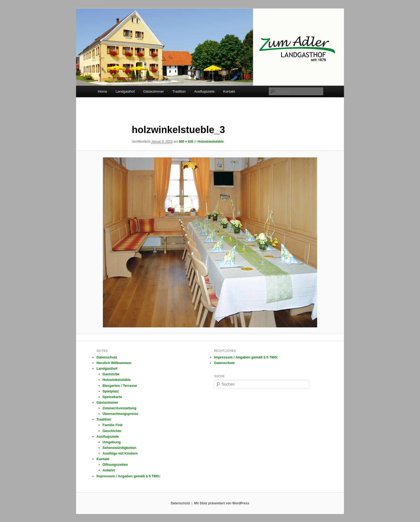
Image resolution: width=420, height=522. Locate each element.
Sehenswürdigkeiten (119, 448)
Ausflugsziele (205, 91)
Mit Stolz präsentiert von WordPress (222, 503)
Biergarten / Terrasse (120, 386)
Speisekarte (112, 397)
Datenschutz (107, 357)
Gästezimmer (153, 91)
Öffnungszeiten (115, 465)
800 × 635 (186, 142)
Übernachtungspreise (121, 414)
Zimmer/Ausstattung (119, 408)
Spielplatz (111, 391)
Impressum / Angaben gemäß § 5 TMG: (128, 476)
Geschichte (112, 431)
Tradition (179, 91)
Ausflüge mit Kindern (120, 453)
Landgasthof (125, 91)
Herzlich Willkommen (114, 363)
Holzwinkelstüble (211, 142)
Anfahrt (109, 470)
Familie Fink (113, 425)
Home (102, 91)
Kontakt (229, 91)
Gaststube (111, 374)
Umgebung (112, 442)
